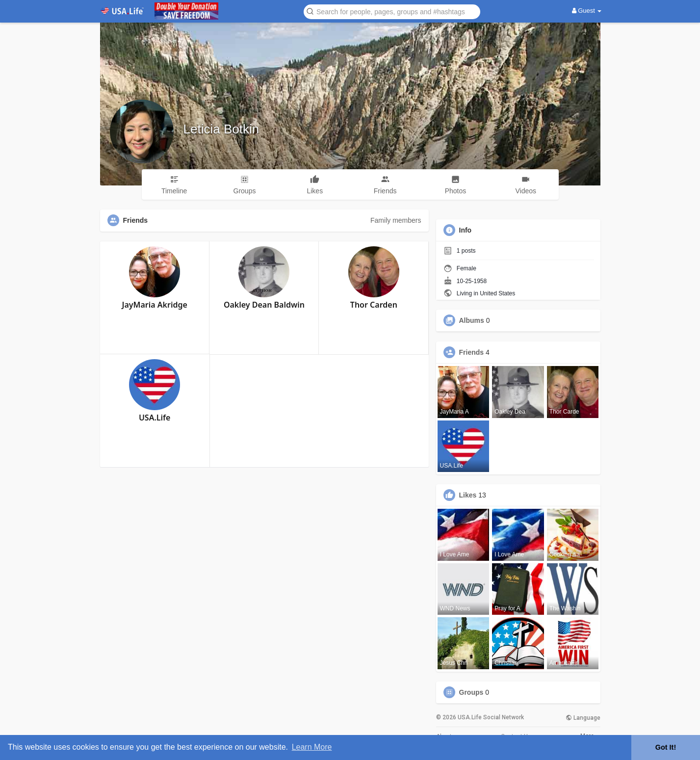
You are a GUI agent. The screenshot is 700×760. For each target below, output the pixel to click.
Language (583, 718)
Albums (472, 320)
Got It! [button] (666, 747)
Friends (472, 352)
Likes (468, 495)
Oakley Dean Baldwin (264, 305)
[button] (392, 11)
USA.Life (155, 418)
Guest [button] (587, 11)
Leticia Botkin (221, 129)
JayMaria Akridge (155, 305)
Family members (396, 220)
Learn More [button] (312, 747)
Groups (471, 692)
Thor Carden (374, 305)
